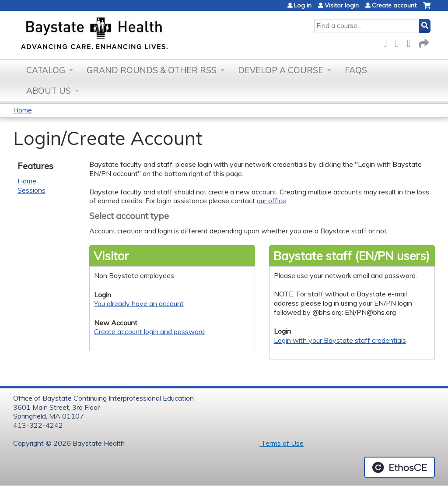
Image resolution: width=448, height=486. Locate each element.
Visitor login (342, 5)
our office (271, 201)
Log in (303, 5)
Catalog (46, 70)
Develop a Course (281, 70)
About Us (49, 91)
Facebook (388, 42)
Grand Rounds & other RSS (152, 70)
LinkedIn (411, 42)
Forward (423, 42)
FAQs (356, 70)
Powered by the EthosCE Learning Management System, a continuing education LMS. (399, 467)
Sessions (31, 190)
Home (23, 110)
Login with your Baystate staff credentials (340, 340)
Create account (394, 5)
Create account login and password (149, 331)
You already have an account (139, 303)
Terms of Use (282, 443)
